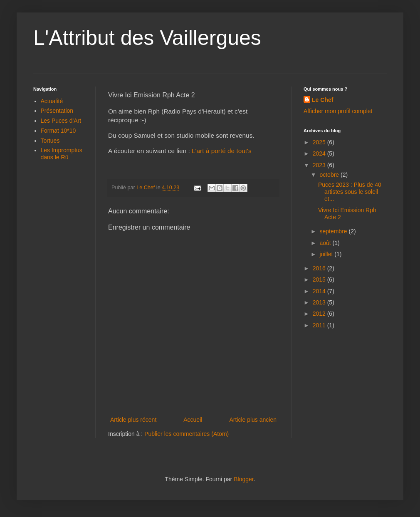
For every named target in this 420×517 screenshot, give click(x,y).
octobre (330, 175)
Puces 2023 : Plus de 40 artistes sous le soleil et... (350, 192)
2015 (320, 280)
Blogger (243, 479)
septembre (334, 231)
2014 (320, 291)
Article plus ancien (253, 420)
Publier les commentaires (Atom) (187, 434)
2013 (320, 302)
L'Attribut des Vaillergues (147, 38)
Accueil (193, 420)
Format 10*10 (58, 131)
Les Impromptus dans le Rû (62, 154)
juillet (327, 254)
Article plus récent (133, 420)
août (326, 243)
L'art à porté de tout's (222, 151)
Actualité (52, 101)
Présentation (57, 111)
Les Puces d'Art (61, 121)
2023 (320, 165)
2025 (320, 142)
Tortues (50, 141)
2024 (320, 153)
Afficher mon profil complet (338, 111)
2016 (320, 268)
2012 (320, 314)
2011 (320, 325)
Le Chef (322, 100)
